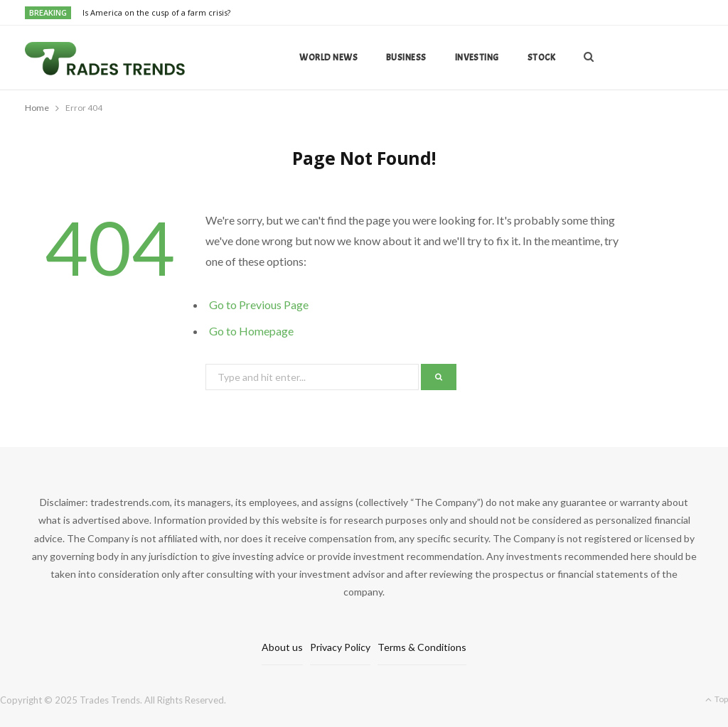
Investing (477, 58)
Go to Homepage (251, 331)
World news (328, 58)
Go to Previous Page (259, 305)
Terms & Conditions (422, 647)
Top (717, 699)
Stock (541, 58)
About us (282, 647)
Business (406, 58)
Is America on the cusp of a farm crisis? (156, 13)
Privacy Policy (340, 647)
